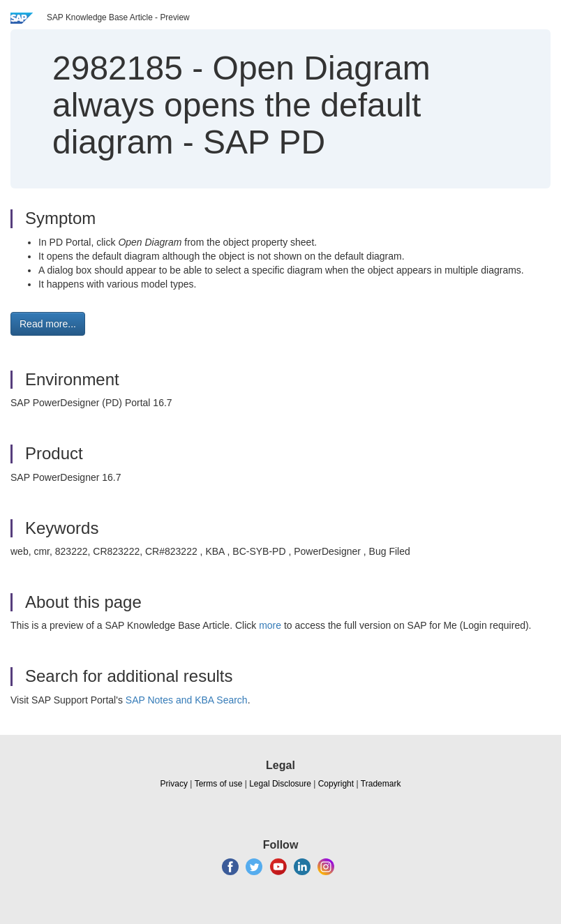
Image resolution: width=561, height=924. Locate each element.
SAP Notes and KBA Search (187, 700)
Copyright (336, 784)
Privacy (174, 784)
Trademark (381, 784)
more (270, 625)
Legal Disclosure (280, 784)
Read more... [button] (48, 324)
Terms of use (219, 784)
